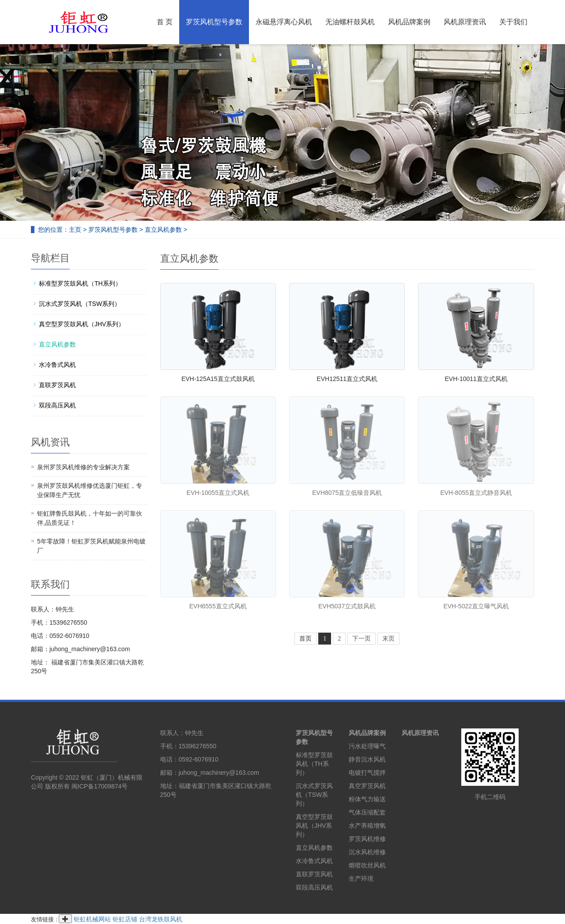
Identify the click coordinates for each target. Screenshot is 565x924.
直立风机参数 (163, 230)
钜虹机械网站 (92, 919)
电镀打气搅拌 (367, 773)
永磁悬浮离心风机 (284, 22)
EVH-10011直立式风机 (476, 379)
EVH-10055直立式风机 (218, 493)
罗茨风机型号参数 (214, 22)
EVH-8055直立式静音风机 (476, 493)
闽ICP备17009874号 (100, 786)
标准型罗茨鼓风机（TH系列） (80, 283)
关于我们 (513, 22)
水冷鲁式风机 (57, 365)
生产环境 (361, 879)
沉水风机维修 (367, 852)
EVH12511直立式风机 (347, 379)
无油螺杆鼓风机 (350, 22)
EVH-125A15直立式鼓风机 (218, 379)
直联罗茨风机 (57, 385)
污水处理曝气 (367, 746)
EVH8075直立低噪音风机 (347, 493)
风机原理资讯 (465, 22)
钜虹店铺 (125, 919)
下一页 (362, 639)
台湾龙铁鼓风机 (161, 919)
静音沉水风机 (367, 759)
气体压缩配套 (367, 812)
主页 (75, 230)
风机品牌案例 (409, 22)
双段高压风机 (57, 405)
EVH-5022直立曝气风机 (476, 606)
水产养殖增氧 (367, 826)
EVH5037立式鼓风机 (347, 606)
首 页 (165, 22)
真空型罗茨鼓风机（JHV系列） (82, 324)
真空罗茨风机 (367, 786)
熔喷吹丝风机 (367, 865)
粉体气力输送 (367, 799)
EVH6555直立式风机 (218, 606)
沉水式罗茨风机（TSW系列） (80, 304)
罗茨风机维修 (367, 839)
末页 (388, 639)
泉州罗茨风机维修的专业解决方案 (83, 467)
